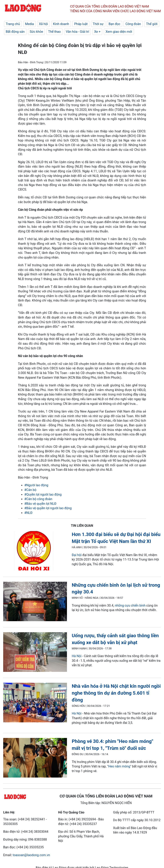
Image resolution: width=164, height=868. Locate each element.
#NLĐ (28, 513)
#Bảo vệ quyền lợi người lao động (48, 508)
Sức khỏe (36, 32)
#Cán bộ (30, 490)
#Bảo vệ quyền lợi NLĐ (40, 504)
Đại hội (77, 555)
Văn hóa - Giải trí (77, 32)
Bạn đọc (114, 24)
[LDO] (35, 551)
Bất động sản (15, 32)
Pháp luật (81, 24)
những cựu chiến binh (131, 605)
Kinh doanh (61, 24)
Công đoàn (133, 24)
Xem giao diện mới (119, 32)
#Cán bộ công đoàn (38, 499)
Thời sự (98, 24)
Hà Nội (77, 656)
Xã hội (43, 24)
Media (29, 24)
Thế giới (152, 24)
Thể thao (54, 32)
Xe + (97, 32)
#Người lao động (36, 485)
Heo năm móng (119, 766)
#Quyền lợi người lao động (43, 494)
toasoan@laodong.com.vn (31, 855)
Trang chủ (13, 24)
